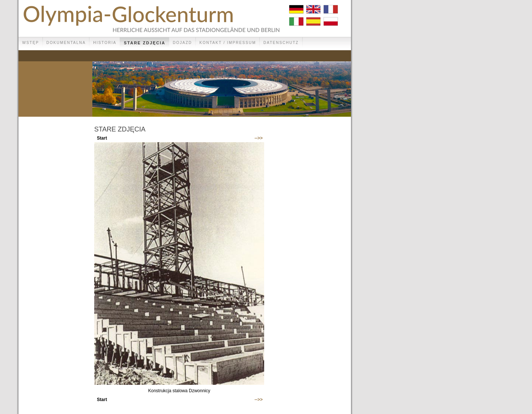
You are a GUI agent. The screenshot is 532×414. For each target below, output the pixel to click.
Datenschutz (281, 43)
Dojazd (183, 43)
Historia (105, 43)
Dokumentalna (66, 43)
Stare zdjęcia (145, 43)
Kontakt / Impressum (228, 43)
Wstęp (31, 43)
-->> (259, 138)
